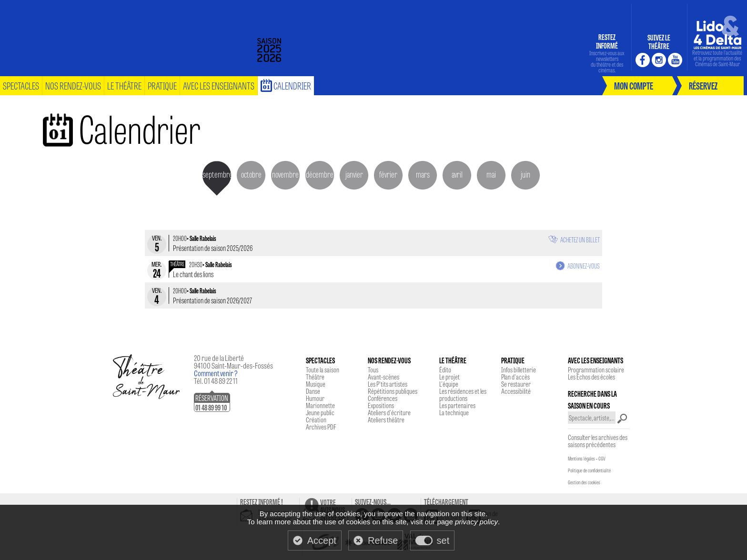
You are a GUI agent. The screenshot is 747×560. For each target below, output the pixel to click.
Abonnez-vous (584, 266)
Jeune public (320, 412)
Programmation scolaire (596, 370)
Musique (316, 384)
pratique (162, 85)
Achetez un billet (580, 240)
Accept (322, 540)
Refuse (383, 540)
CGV (602, 459)
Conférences (383, 398)
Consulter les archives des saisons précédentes (598, 441)
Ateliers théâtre (386, 420)
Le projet (449, 377)
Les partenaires (457, 405)
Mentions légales (581, 459)
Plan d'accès (515, 377)
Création (316, 420)
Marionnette (320, 405)
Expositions (381, 405)
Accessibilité (516, 391)
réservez (703, 85)
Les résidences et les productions (463, 395)
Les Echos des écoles (591, 377)
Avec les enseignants (219, 85)
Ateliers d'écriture (389, 412)
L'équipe (449, 384)
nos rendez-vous (73, 85)
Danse (313, 391)
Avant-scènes (384, 377)
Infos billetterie (519, 370)
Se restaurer (516, 384)
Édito (445, 370)
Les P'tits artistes (388, 384)
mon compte (634, 85)
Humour (315, 398)
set (443, 540)
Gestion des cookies (584, 482)
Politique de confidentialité (589, 470)
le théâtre (124, 85)
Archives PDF (321, 427)
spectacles (21, 85)
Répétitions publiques (393, 391)
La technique (454, 412)
